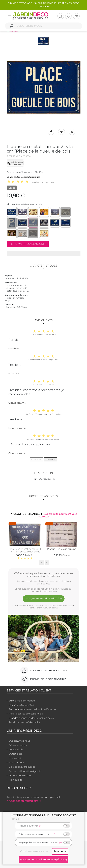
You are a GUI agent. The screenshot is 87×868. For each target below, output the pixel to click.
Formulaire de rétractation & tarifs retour (33, 709)
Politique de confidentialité (24, 722)
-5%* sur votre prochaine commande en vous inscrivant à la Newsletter (43, 575)
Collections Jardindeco (22, 767)
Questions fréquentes (21, 705)
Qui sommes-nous (20, 741)
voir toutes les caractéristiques (23, 177)
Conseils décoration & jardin (25, 771)
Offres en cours (18, 745)
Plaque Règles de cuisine (62, 549)
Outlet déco (16, 754)
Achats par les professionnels (26, 714)
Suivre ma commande (22, 701)
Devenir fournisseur (20, 775)
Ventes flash (16, 749)
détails (17, 819)
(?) (40, 826)
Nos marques (17, 762)
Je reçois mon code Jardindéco (43, 598)
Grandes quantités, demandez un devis (31, 718)
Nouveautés (16, 758)
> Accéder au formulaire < (24, 801)
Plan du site (16, 780)
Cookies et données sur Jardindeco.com (43, 815)
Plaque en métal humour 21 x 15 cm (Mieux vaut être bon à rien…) (25, 552)
